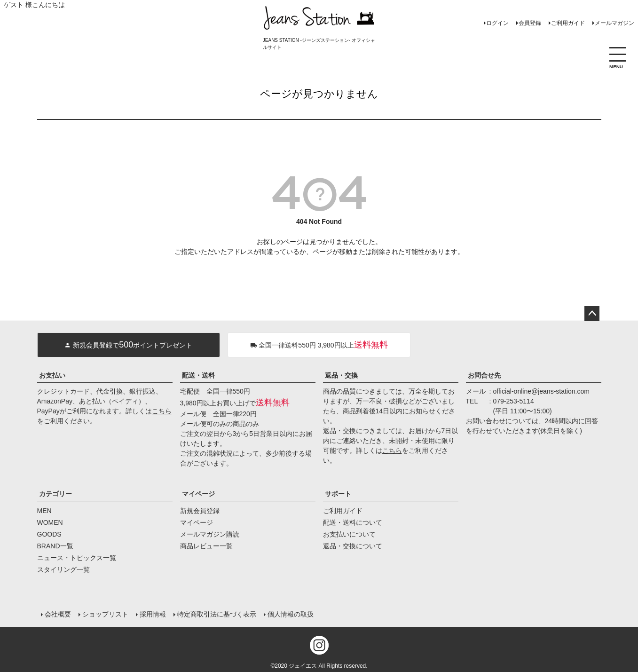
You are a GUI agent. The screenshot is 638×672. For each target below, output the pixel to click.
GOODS (49, 534)
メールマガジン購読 (210, 534)
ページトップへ (592, 314)
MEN (44, 511)
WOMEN (50, 522)
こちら (162, 411)
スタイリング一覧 (63, 569)
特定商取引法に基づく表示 (217, 614)
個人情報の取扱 (291, 614)
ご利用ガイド (568, 23)
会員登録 (530, 23)
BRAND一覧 (55, 546)
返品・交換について (353, 546)
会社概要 (58, 614)
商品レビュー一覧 (206, 546)
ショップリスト (105, 614)
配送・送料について (353, 522)
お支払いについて (349, 534)
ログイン (497, 23)
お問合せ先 (484, 375)
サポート (338, 494)
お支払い (52, 375)
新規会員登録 (200, 511)
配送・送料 (198, 375)
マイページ (198, 494)
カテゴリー (55, 494)
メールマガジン (614, 23)
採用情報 (153, 614)
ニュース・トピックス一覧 (77, 558)
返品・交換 (341, 375)
